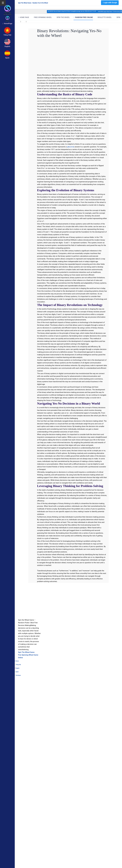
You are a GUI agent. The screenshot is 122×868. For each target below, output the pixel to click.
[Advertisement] (64, 56)
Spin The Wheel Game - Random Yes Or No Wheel (33, 3)
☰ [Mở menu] (3, 3)
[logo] (7, 7)
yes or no (71, 147)
